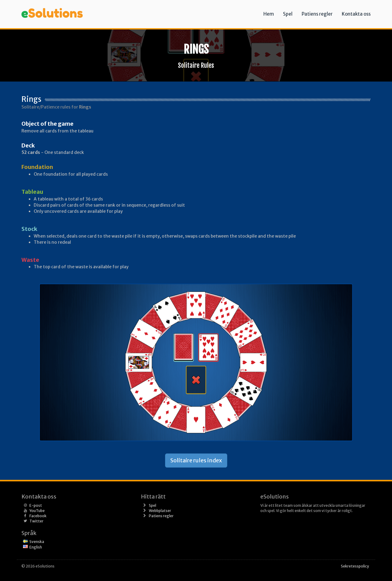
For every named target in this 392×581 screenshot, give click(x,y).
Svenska (37, 542)
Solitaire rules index (196, 460)
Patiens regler (317, 14)
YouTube (37, 511)
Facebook (38, 516)
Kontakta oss (356, 14)
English (36, 547)
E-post (36, 505)
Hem (269, 14)
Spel (288, 14)
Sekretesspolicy (355, 566)
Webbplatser (160, 511)
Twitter (36, 521)
